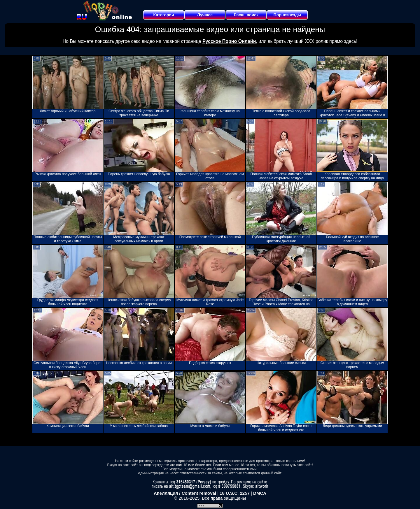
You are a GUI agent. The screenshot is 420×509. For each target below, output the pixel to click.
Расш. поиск (246, 15)
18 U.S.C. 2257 (235, 493)
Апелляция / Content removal (185, 493)
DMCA (260, 493)
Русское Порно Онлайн (229, 41)
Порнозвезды (287, 15)
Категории (164, 15)
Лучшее (205, 15)
